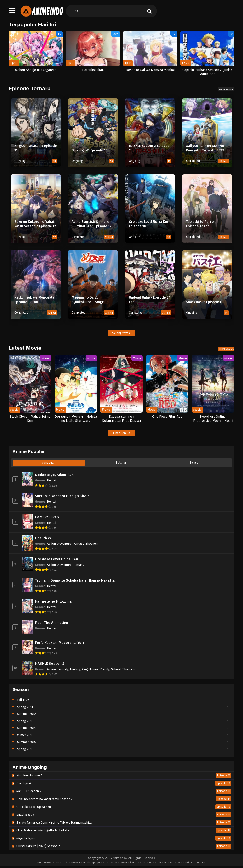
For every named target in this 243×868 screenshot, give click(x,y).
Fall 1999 (23, 700)
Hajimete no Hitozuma (53, 601)
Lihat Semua (226, 90)
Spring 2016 (25, 749)
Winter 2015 (25, 735)
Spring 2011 (25, 707)
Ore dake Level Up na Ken (56, 559)
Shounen (91, 544)
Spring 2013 (25, 721)
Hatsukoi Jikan (47, 517)
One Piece (43, 538)
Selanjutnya (121, 333)
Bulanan (121, 463)
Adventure (65, 544)
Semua (194, 463)
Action (51, 544)
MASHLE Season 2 (50, 664)
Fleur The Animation (51, 623)
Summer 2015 (26, 742)
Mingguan (49, 463)
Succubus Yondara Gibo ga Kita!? (62, 496)
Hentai (51, 480)
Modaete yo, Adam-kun (54, 475)
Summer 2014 (26, 728)
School (116, 669)
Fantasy (79, 544)
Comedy (63, 669)
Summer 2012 (26, 714)
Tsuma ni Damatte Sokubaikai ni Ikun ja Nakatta (75, 580)
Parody (105, 669)
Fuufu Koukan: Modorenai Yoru (60, 643)
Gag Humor (90, 669)
